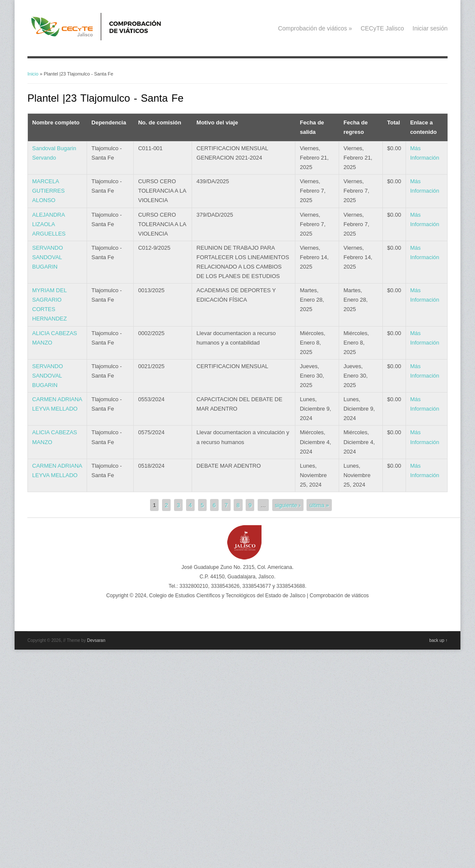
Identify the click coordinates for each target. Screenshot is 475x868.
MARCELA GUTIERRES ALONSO (48, 191)
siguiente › (288, 505)
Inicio (33, 74)
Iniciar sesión (430, 28)
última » (319, 505)
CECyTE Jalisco (382, 28)
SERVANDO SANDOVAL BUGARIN (48, 257)
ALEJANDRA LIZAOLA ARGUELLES (49, 224)
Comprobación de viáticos (315, 28)
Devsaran (96, 640)
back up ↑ (438, 640)
